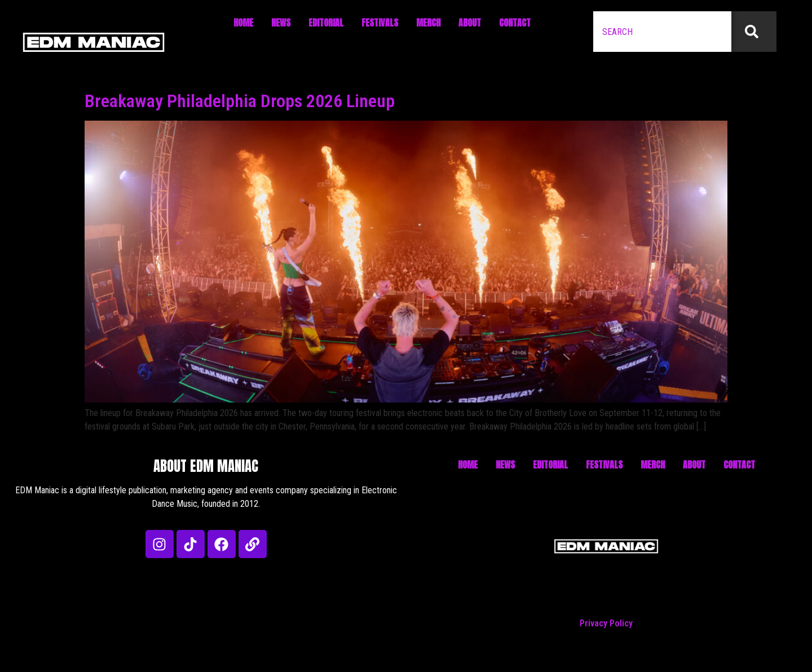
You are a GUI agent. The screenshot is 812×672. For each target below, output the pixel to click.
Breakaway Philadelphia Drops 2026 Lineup (240, 101)
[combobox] (662, 32)
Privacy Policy (606, 623)
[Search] (754, 32)
